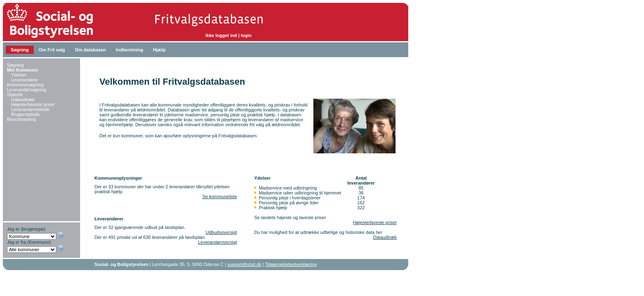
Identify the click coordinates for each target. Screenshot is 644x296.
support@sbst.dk (245, 264)
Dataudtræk (385, 237)
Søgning (20, 50)
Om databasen (90, 50)
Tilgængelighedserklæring (291, 264)
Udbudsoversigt (221, 232)
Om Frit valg (52, 50)
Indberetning (130, 50)
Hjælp (160, 50)
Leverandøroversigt (217, 242)
